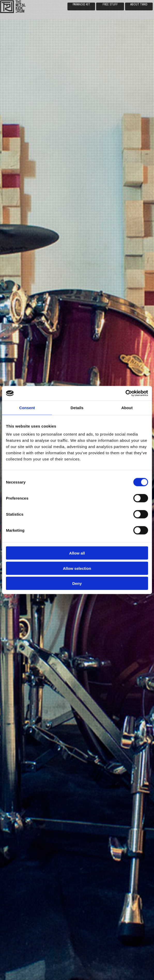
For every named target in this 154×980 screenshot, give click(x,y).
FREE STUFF (110, 4)
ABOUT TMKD (139, 4)
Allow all (77, 553)
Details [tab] (77, 407)
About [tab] (127, 407)
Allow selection (77, 568)
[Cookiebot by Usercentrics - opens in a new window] (125, 393)
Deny (77, 583)
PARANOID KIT (81, 4)
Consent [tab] (27, 407)
